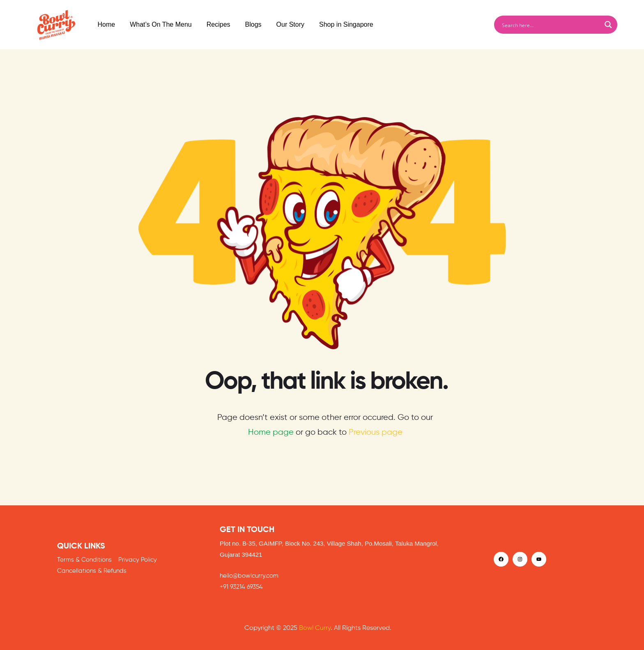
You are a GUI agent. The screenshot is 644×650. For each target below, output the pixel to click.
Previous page (376, 432)
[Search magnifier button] (608, 25)
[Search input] (550, 25)
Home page (271, 432)
